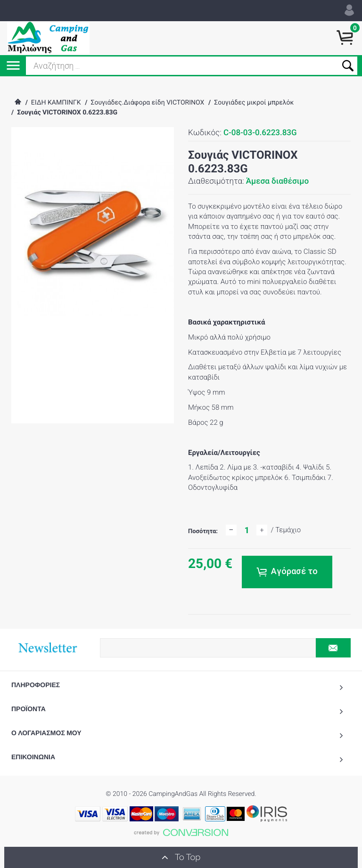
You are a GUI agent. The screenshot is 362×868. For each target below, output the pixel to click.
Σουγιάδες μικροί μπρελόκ (254, 103)
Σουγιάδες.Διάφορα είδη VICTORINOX (147, 103)
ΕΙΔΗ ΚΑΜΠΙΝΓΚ (56, 103)
